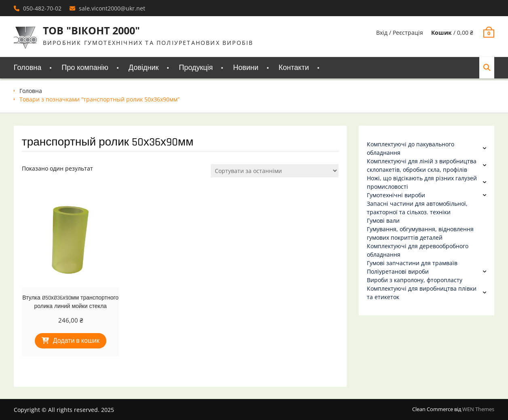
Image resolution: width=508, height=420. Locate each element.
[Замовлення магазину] (275, 171)
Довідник (144, 68)
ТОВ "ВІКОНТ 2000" (91, 30)
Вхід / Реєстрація (400, 33)
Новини (246, 68)
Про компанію (85, 68)
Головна (28, 68)
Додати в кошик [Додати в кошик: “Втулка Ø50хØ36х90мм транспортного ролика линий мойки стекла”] (76, 341)
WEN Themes (478, 409)
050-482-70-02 (42, 8)
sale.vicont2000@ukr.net (112, 8)
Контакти (294, 68)
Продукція (196, 68)
